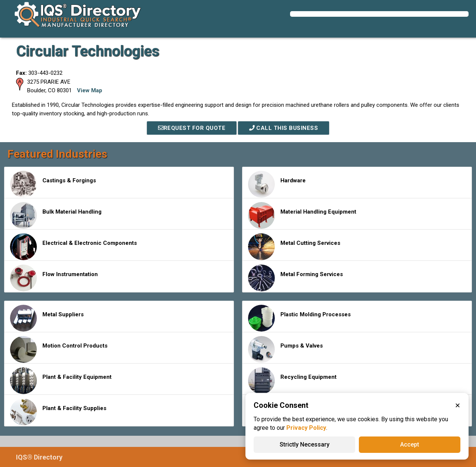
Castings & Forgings (53, 184)
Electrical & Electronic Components (73, 247)
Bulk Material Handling (56, 215)
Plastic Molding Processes (299, 318)
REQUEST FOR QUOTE (192, 128)
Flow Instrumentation (54, 278)
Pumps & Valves (285, 349)
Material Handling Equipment (302, 215)
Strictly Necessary (305, 444)
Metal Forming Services (295, 278)
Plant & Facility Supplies (58, 412)
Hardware (277, 184)
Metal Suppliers (47, 318)
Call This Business (284, 128)
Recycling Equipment (292, 381)
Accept (410, 444)
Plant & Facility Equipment (61, 381)
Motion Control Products (59, 349)
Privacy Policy (306, 428)
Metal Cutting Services (294, 247)
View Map (90, 90)
